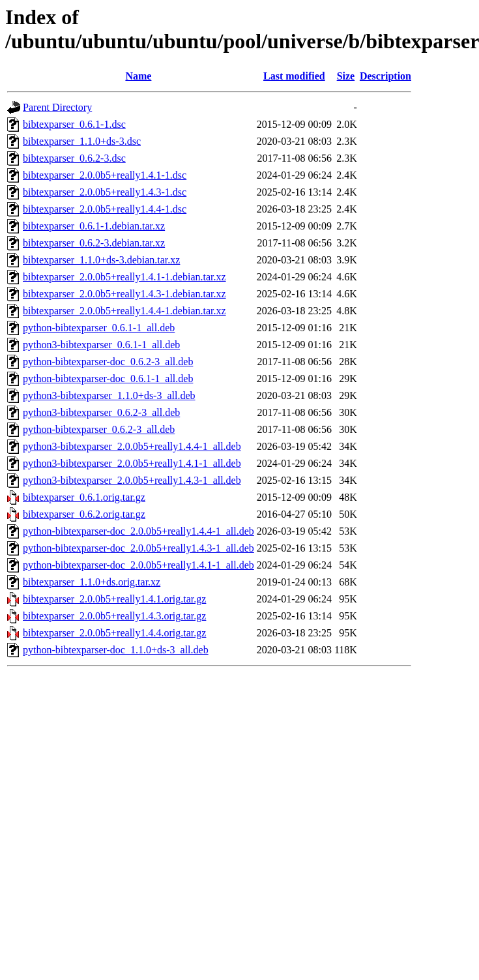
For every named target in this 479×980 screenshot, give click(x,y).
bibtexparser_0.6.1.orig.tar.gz (84, 497)
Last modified (294, 76)
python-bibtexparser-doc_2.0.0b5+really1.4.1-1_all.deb (138, 565)
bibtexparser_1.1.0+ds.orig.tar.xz (92, 582)
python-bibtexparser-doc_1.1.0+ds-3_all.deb (116, 650)
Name (138, 76)
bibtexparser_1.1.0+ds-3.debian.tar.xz (101, 260)
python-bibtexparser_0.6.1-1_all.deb (99, 328)
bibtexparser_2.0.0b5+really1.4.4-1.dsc (105, 209)
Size (346, 76)
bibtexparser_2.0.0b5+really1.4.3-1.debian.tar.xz (124, 294)
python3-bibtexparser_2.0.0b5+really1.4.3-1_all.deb (132, 480)
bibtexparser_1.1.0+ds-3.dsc (82, 141)
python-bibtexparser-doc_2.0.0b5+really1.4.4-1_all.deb (138, 531)
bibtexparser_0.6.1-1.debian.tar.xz (94, 226)
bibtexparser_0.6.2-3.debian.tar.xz (94, 243)
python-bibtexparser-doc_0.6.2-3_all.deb (108, 362)
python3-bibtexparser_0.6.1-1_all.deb (101, 345)
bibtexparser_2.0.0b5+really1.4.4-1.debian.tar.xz (124, 311)
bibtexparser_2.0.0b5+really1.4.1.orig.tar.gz (114, 599)
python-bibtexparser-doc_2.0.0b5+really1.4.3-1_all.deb (138, 548)
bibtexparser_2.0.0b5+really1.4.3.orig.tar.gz (114, 616)
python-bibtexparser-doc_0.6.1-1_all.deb (108, 379)
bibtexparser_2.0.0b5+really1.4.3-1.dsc (105, 192)
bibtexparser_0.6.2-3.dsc (74, 158)
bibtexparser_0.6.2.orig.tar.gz (84, 514)
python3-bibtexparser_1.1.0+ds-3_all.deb (109, 395)
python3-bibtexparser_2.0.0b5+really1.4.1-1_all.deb (132, 463)
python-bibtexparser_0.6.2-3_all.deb (99, 429)
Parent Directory (57, 107)
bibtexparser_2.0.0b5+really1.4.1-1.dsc (105, 175)
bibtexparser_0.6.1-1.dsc (74, 124)
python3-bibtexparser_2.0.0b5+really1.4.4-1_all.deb (132, 446)
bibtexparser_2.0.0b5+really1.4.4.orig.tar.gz (114, 633)
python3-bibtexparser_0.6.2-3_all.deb (101, 412)
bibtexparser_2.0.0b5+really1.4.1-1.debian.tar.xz (124, 277)
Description (385, 76)
